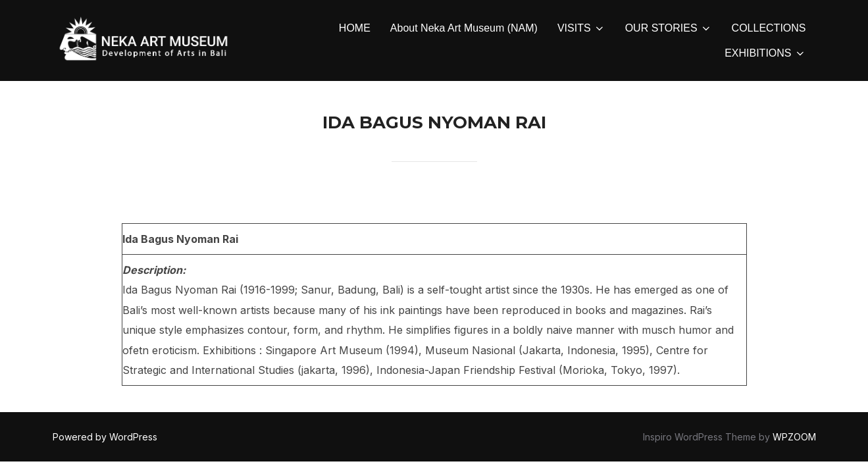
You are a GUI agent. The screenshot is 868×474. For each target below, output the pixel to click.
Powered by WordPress (105, 437)
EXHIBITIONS (765, 53)
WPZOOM (794, 437)
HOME (355, 28)
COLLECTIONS (769, 28)
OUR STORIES (669, 28)
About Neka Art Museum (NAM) (464, 28)
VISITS (581, 28)
